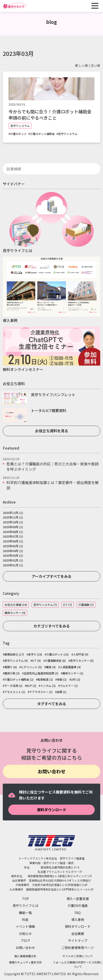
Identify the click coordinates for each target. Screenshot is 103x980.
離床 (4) (51, 667)
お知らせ (25, 934)
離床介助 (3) (12, 673)
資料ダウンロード (52, 810)
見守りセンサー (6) (82, 661)
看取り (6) (11, 667)
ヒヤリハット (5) (31, 667)
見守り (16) (35, 654)
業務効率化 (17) (14, 654)
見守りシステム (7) (45, 605)
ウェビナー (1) (69, 686)
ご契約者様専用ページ (78, 948)
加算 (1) (62, 692)
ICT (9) (36, 661)
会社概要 (78, 934)
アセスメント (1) (15, 692)
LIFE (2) (76, 679)
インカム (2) (48, 686)
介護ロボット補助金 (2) (19, 679)
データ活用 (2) (13, 686)
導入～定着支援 (78, 899)
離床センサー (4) (15, 613)
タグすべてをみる (52, 704)
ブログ (25, 940)
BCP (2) (31, 686)
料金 (25, 920)
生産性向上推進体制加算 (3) (41, 673)
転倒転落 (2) (45, 679)
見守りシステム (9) (16, 661)
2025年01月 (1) (13, 565)
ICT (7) (68, 605)
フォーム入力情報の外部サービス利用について (78, 964)
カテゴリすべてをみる (52, 626)
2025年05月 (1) (13, 546)
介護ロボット (18, 134)
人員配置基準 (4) (70, 667)
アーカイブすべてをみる (51, 576)
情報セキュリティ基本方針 (25, 962)
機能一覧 (25, 913)
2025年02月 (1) (13, 560)
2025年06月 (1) (13, 541)
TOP (25, 899)
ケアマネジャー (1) (41, 692)
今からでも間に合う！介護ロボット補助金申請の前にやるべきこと (50, 115)
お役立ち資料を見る (52, 431)
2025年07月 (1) (13, 536)
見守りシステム (20, 126)
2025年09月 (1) (13, 527)
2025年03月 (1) (13, 555)
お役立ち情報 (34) (16, 605)
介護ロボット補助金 (42, 134)
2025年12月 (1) (13, 513)
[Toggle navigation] (95, 6)
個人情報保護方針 (25, 956)
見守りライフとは (25, 905)
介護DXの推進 (78, 905)
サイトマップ (78, 940)
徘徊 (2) (62, 679)
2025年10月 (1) (13, 522)
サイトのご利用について (78, 956)
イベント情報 (25, 926)
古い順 (96, 65)
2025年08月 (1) (13, 532)
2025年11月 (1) (13, 517)
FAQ (78, 913)
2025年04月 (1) (13, 551)
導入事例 (78, 920)
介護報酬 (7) (86, 605)
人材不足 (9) (81, 654)
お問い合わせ (52, 771)
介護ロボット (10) (57, 654)
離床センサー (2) (73, 673)
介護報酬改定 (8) (55, 661)
